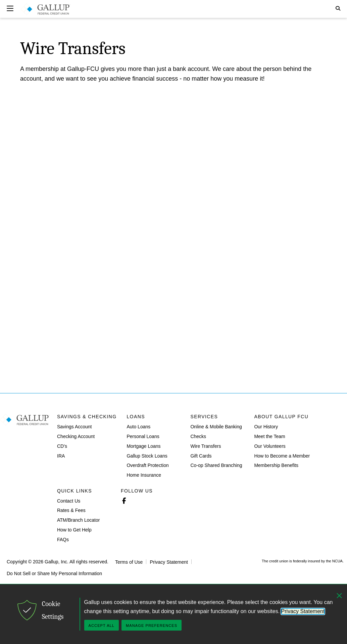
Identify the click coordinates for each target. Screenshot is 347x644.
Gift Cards (201, 456)
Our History (266, 427)
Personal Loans (143, 436)
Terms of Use (129, 562)
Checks (198, 436)
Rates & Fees (71, 510)
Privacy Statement (169, 562)
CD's (62, 446)
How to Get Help (74, 530)
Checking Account (76, 436)
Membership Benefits (276, 465)
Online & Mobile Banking (216, 427)
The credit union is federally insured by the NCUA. (303, 561)
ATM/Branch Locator (78, 520)
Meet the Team (269, 436)
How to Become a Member (282, 456)
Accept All (102, 626)
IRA (61, 456)
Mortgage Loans (143, 446)
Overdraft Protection (147, 465)
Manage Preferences (152, 626)
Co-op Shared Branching (216, 465)
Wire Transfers (206, 446)
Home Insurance (144, 475)
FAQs (63, 540)
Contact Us (69, 501)
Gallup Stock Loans (147, 456)
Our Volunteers (270, 446)
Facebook (124, 500)
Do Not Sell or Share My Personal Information (54, 573)
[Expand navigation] (10, 8)
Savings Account (75, 427)
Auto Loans (138, 427)
